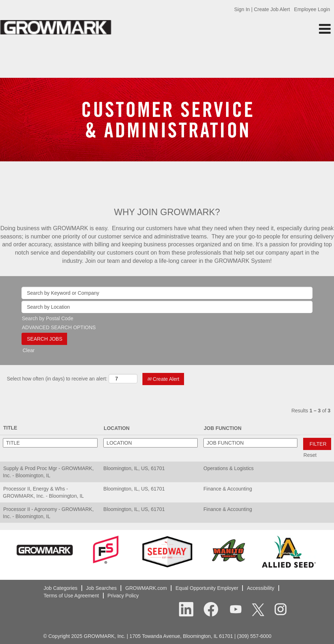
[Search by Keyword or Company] (167, 293)
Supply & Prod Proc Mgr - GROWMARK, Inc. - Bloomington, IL (48, 472)
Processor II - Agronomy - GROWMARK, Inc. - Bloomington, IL (48, 513)
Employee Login (312, 9)
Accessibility (260, 588)
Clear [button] (29, 350)
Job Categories (61, 588)
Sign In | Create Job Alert (262, 9)
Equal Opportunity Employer (207, 588)
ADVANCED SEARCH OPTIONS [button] (59, 327)
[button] (278, 29)
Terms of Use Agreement (71, 596)
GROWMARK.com (146, 588)
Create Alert (163, 379)
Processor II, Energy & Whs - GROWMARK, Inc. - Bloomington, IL (43, 492)
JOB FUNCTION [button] (223, 428)
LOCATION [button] (117, 428)
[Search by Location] (167, 307)
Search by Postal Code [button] (48, 318)
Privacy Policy (123, 596)
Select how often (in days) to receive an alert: (57, 379)
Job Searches (102, 588)
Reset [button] (310, 455)
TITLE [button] (10, 428)
